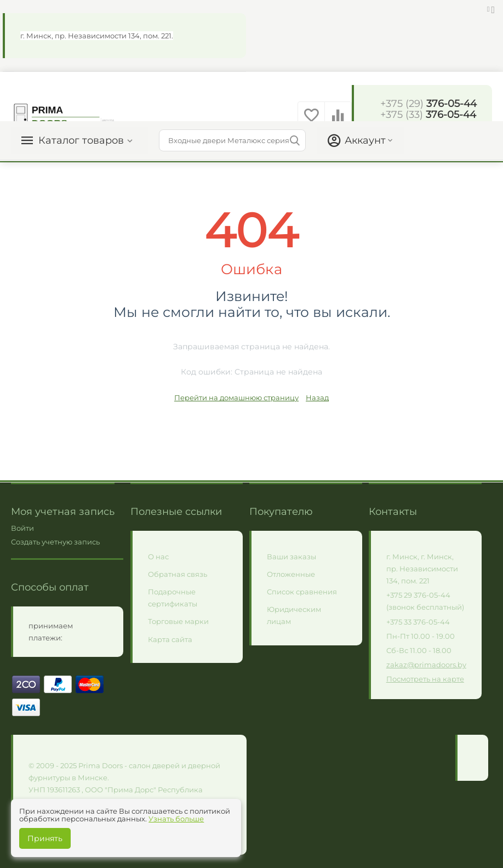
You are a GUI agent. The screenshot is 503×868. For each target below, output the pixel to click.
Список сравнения (302, 592)
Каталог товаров (81, 140)
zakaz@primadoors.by (426, 665)
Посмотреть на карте (425, 679)
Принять (45, 838)
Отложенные (291, 574)
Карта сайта (170, 639)
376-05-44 (428, 104)
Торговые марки (178, 621)
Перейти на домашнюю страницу (236, 398)
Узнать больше (176, 819)
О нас (158, 557)
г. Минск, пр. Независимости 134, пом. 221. (97, 36)
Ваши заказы (291, 557)
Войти (22, 528)
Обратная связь (178, 574)
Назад (317, 398)
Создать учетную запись (55, 542)
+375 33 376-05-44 (418, 622)
